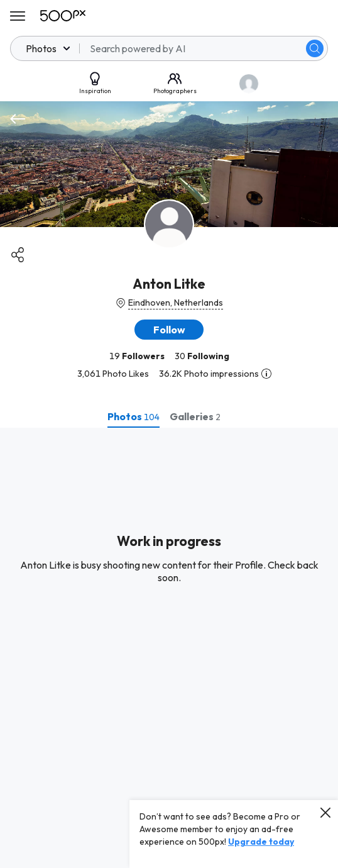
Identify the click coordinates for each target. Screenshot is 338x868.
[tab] (134, 416)
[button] (169, 330)
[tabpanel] (169, 648)
